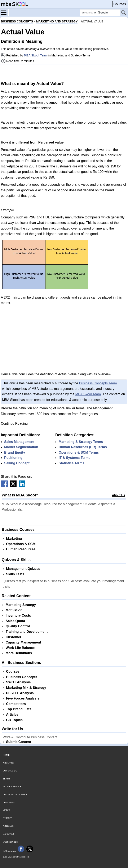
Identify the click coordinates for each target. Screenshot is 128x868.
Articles (12, 715)
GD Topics (14, 720)
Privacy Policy (12, 786)
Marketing (14, 538)
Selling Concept (17, 463)
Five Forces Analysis (23, 698)
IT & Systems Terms (75, 458)
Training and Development (27, 632)
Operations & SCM (21, 544)
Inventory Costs (18, 615)
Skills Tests (15, 574)
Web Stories (10, 842)
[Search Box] (100, 13)
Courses (120, 4)
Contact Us (10, 771)
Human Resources (21, 549)
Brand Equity (15, 452)
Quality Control (18, 626)
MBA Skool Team (36, 55)
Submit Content (19, 742)
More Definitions (19, 653)
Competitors (16, 704)
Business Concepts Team (98, 383)
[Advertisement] (64, 72)
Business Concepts (22, 677)
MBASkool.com (22, 857)
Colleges (9, 802)
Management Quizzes (23, 569)
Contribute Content (16, 794)
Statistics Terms (71, 463)
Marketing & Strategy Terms (81, 442)
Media (6, 810)
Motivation (14, 610)
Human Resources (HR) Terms (83, 447)
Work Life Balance (20, 648)
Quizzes (8, 818)
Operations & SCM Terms (79, 452)
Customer (14, 637)
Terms (7, 779)
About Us (119, 495)
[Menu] (5, 12)
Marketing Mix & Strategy (26, 688)
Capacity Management (23, 642)
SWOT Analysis (18, 682)
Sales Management (19, 442)
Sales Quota (15, 621)
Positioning (13, 458)
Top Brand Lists (19, 709)
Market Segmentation (21, 447)
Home (6, 755)
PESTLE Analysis (20, 693)
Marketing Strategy (21, 605)
